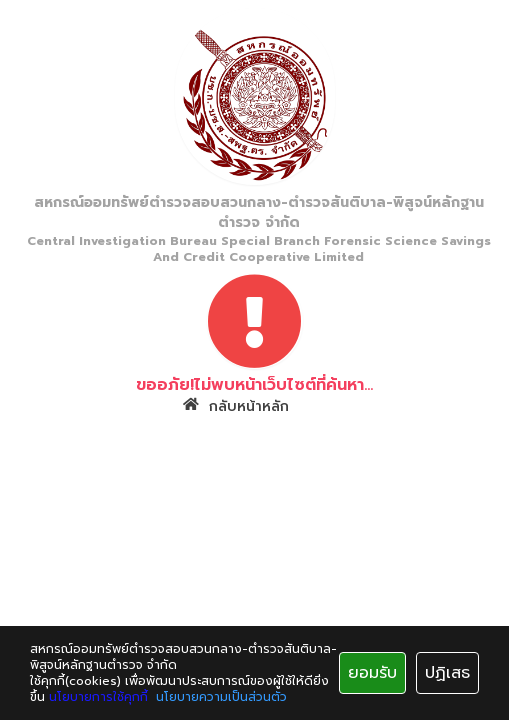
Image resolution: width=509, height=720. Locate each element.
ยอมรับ (372, 673)
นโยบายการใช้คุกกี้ (98, 697)
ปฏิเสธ (447, 673)
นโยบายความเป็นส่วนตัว (221, 697)
